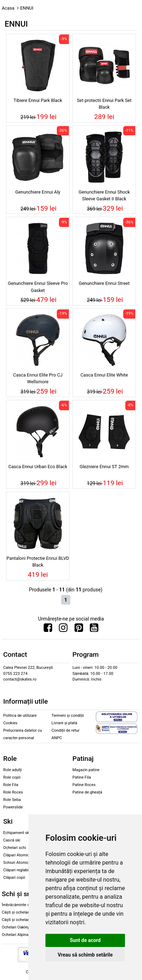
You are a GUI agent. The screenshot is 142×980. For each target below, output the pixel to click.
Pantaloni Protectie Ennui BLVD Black (38, 562)
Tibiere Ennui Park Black (38, 100)
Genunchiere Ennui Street (104, 283)
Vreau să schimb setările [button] (85, 955)
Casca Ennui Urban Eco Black (38, 467)
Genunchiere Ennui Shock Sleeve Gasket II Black (104, 195)
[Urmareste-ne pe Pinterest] (79, 629)
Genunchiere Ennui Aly (38, 192)
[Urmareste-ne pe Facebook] (48, 629)
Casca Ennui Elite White (104, 375)
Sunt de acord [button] (85, 940)
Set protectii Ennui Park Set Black (104, 104)
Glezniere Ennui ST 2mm (104, 467)
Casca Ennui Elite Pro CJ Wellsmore (38, 378)
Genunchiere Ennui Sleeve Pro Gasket (38, 287)
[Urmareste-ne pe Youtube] (94, 629)
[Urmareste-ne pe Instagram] (63, 629)
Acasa (8, 8)
